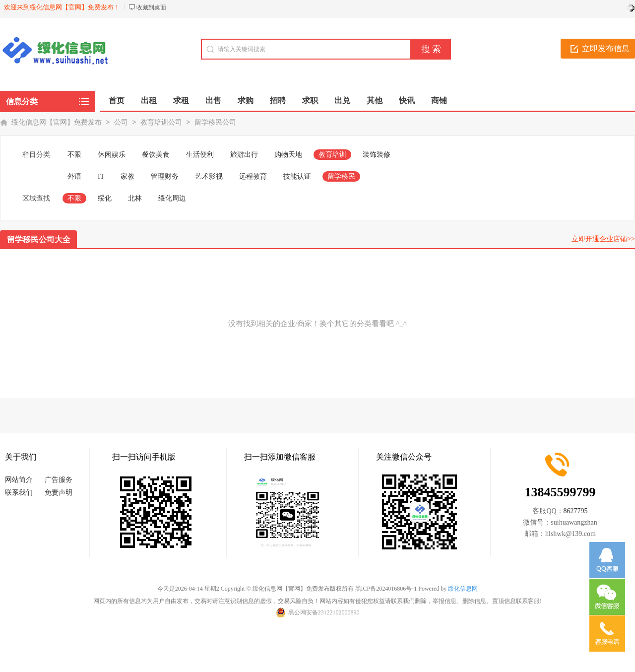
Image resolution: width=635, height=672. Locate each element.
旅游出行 (244, 155)
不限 (74, 155)
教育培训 (332, 155)
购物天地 (288, 155)
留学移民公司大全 (39, 239)
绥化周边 (172, 198)
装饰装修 (377, 155)
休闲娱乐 (112, 155)
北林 (135, 198)
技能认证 (297, 176)
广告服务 (59, 480)
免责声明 (59, 493)
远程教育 (253, 176)
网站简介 (19, 480)
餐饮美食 (156, 155)
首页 (117, 101)
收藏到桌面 (151, 7)
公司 (121, 122)
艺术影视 (209, 176)
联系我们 (19, 493)
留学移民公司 (215, 122)
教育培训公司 (161, 122)
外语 (74, 176)
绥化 (105, 198)
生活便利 (200, 155)
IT (101, 176)
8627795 (576, 511)
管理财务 (165, 176)
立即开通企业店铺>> (603, 239)
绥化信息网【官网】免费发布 (57, 122)
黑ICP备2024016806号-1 (386, 589)
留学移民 (341, 176)
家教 (127, 176)
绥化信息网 (463, 589)
